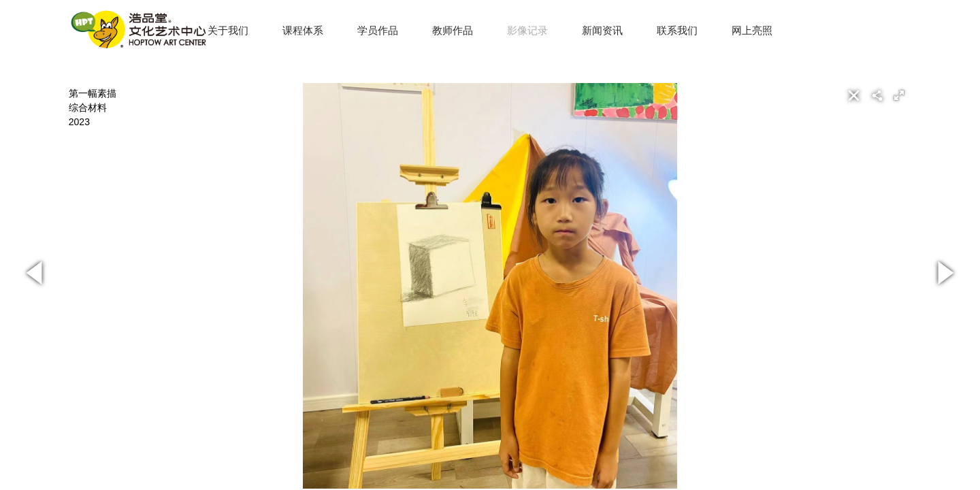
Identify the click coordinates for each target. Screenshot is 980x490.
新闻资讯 (602, 30)
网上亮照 (752, 30)
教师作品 (453, 30)
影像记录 (527, 30)
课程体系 (303, 30)
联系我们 (677, 30)
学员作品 (378, 30)
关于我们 (228, 30)
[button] (899, 95)
